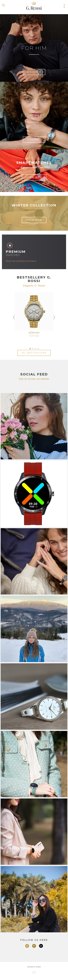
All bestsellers (34, 353)
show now (34, 177)
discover (34, 72)
